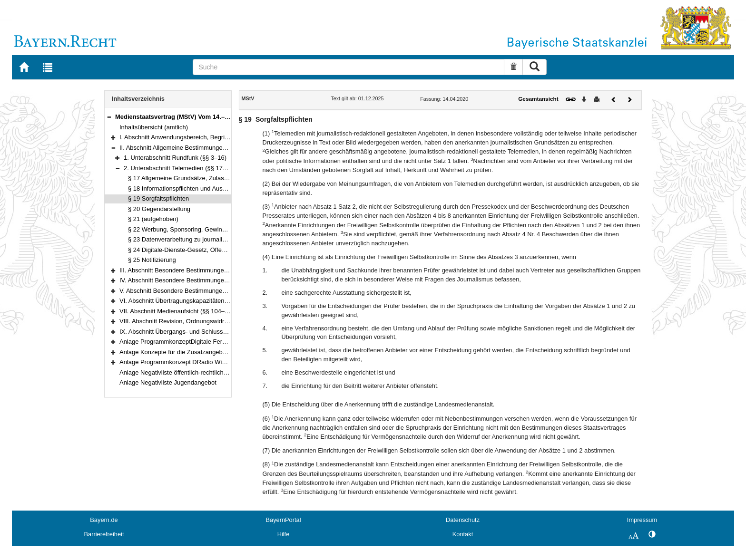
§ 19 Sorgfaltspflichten (158, 198)
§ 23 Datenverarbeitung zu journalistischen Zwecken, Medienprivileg (221, 239)
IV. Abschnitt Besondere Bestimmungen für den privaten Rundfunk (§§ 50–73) (226, 280)
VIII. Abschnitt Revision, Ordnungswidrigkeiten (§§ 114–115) (202, 321)
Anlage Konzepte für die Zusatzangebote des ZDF (188, 352)
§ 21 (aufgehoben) (153, 219)
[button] (109, 117)
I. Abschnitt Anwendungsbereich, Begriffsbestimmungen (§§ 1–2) (208, 137)
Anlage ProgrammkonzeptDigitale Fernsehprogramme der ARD (206, 342)
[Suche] (348, 67)
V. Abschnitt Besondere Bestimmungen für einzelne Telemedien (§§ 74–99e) (223, 291)
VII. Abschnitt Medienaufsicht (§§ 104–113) (178, 311)
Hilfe (284, 534)
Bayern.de (104, 520)
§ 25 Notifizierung (152, 260)
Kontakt (463, 534)
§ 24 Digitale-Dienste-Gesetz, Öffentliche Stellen (194, 250)
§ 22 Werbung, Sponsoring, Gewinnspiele (185, 229)
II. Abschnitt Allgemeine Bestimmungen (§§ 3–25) (187, 148)
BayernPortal (284, 520)
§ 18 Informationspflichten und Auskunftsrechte (192, 188)
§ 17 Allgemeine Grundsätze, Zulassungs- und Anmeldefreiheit (213, 178)
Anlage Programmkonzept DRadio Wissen (177, 362)
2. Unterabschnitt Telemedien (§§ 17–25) (179, 168)
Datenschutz (463, 520)
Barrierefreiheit (104, 534)
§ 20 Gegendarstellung (159, 209)
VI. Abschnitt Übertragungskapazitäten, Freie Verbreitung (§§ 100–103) (216, 301)
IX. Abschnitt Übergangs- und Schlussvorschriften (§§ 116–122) (206, 332)
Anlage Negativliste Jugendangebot (168, 382)
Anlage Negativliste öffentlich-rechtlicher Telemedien (191, 372)
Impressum (642, 520)
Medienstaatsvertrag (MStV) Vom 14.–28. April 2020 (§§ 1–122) (205, 117)
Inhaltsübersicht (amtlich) (154, 127)
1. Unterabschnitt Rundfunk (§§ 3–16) (175, 158)
